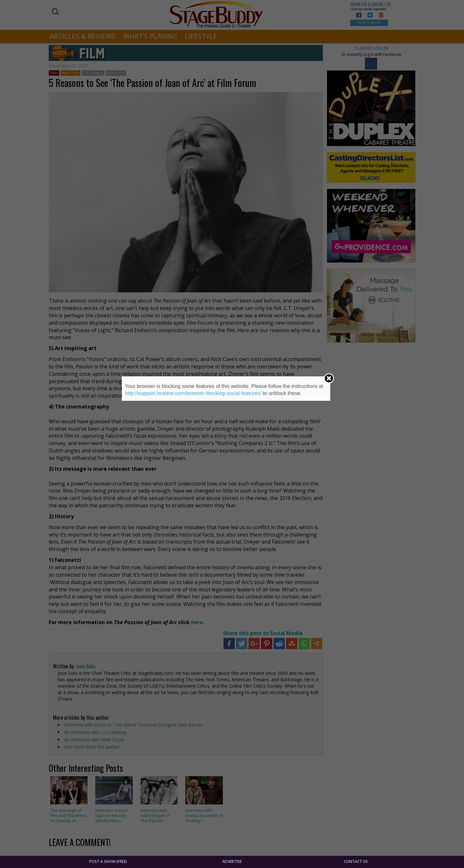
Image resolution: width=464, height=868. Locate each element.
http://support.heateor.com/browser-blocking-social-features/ (193, 393)
